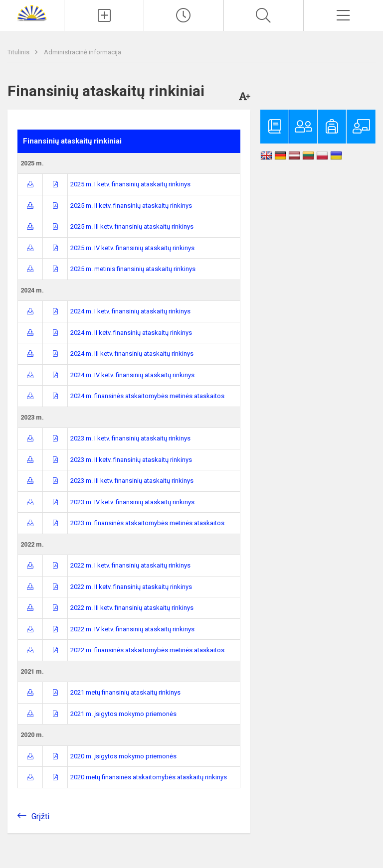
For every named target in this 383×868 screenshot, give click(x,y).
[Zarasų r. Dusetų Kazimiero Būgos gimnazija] (32, 13)
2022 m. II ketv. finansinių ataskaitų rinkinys (131, 587)
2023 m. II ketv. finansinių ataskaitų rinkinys (131, 460)
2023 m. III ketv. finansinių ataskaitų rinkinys (132, 481)
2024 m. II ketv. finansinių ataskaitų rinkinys (131, 333)
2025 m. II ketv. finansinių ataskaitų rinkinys (131, 206)
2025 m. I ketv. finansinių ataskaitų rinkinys (130, 184)
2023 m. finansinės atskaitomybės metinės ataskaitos (147, 523)
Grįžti (40, 816)
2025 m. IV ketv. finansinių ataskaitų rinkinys (132, 248)
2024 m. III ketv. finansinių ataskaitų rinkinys (132, 354)
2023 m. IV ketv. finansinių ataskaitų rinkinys (132, 502)
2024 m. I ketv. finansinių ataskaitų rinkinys (130, 311)
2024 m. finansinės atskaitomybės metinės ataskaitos (147, 396)
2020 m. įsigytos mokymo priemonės (123, 756)
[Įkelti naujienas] (104, 15)
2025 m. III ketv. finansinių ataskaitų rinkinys (132, 226)
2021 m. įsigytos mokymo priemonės (123, 714)
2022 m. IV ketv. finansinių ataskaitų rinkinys (132, 629)
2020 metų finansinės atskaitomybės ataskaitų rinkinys (149, 777)
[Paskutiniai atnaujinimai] (184, 15)
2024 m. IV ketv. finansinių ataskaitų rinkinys (132, 375)
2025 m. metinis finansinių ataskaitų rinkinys (133, 269)
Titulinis (19, 52)
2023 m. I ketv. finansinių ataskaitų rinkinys (130, 438)
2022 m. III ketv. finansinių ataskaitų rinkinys (132, 608)
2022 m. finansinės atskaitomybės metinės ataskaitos (147, 650)
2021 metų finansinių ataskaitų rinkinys (125, 692)
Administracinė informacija (83, 52)
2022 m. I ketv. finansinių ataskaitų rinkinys (130, 565)
